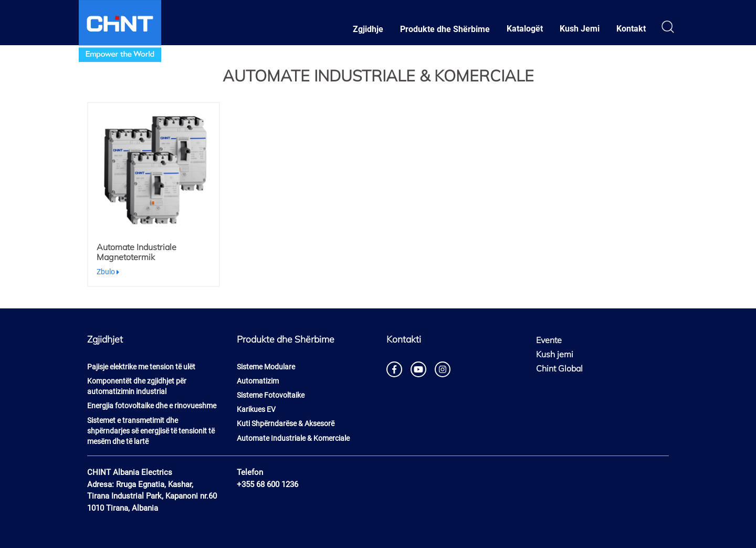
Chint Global (559, 368)
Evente (549, 340)
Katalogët (525, 29)
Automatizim (258, 381)
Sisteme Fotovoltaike (271, 395)
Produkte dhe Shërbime (445, 29)
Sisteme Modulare (266, 367)
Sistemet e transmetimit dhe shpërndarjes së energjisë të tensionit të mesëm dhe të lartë (151, 431)
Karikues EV (256, 409)
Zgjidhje (368, 29)
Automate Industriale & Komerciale (293, 438)
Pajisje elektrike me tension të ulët (141, 367)
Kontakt (631, 29)
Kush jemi (555, 354)
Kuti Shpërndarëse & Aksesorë (286, 423)
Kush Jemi (580, 29)
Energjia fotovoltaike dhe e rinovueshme (152, 406)
